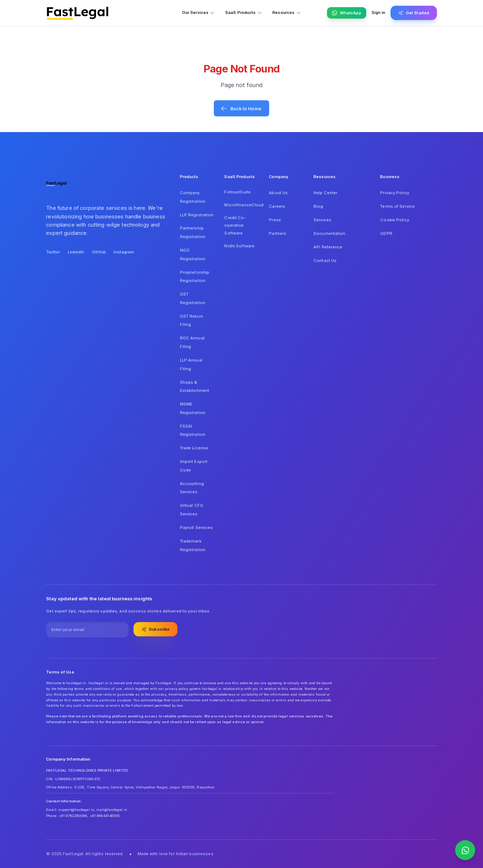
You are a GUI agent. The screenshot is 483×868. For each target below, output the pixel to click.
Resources (287, 13)
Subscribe (156, 629)
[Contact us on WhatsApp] (465, 850)
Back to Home (241, 108)
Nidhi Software (239, 246)
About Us (278, 193)
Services (322, 220)
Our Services (198, 13)
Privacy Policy (395, 193)
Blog (318, 206)
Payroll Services (197, 528)
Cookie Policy (394, 220)
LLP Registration (197, 215)
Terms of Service (398, 206)
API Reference (328, 247)
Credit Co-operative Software (235, 225)
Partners (278, 233)
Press (275, 220)
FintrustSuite (237, 192)
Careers (277, 206)
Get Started (414, 13)
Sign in (379, 12)
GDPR (386, 233)
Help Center (325, 193)
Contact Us (325, 261)
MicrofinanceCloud (241, 205)
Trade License (194, 448)
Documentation (329, 233)
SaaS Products (244, 13)
